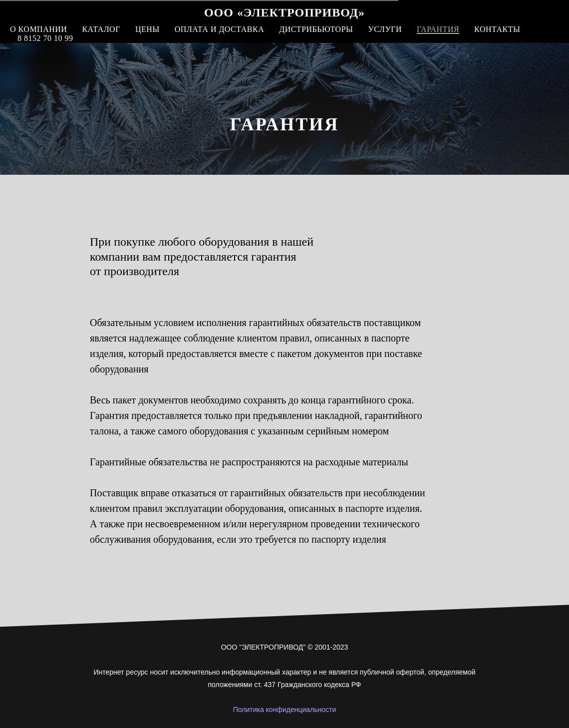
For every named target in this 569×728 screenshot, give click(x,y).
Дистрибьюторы (316, 29)
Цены (147, 29)
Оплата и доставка (219, 29)
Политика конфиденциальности (285, 710)
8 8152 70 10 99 (45, 38)
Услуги (385, 29)
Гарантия (438, 29)
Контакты (497, 29)
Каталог (101, 29)
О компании (38, 29)
